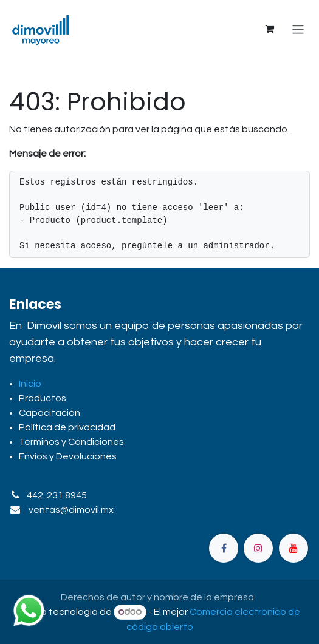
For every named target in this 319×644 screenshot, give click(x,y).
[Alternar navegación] (298, 29)
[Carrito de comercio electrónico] (270, 29)
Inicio (30, 384)
